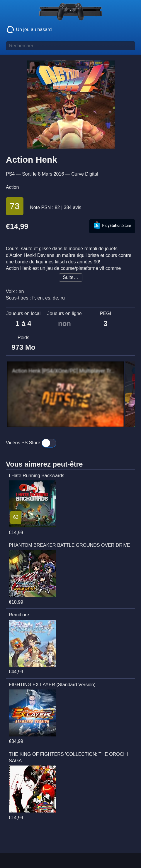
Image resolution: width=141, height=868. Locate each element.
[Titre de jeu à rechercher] (70, 46)
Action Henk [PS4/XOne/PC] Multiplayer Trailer (64, 371)
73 (15, 206)
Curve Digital (85, 174)
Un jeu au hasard (29, 30)
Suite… (70, 277)
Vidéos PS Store (31, 443)
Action (12, 187)
